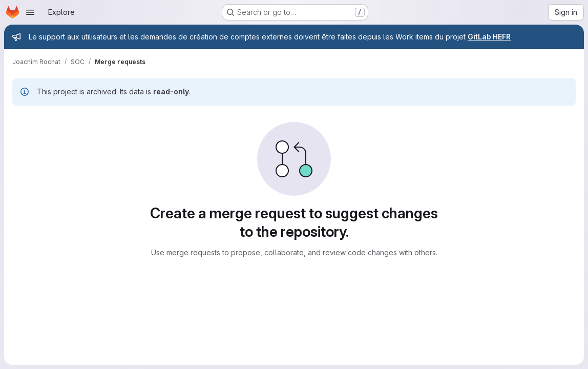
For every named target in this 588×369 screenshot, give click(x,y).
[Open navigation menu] (30, 12)
